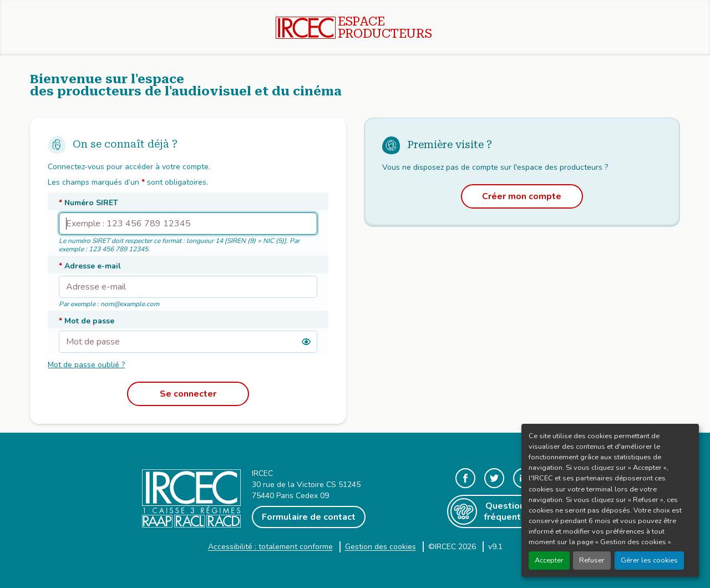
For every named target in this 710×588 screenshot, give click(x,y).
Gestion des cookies (381, 547)
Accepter (549, 560)
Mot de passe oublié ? (86, 365)
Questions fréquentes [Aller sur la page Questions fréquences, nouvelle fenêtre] (491, 511)
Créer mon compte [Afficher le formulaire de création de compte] (522, 196)
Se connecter (188, 394)
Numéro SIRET (88, 203)
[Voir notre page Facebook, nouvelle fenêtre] (465, 478)
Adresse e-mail (90, 266)
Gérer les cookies (649, 560)
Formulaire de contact (309, 517)
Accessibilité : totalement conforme (270, 547)
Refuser (592, 560)
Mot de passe (87, 321)
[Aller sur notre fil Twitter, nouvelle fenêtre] (494, 478)
